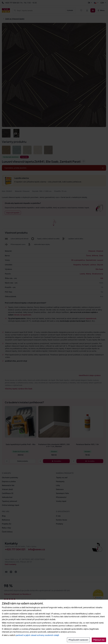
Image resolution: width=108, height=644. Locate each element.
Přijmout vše (99, 640)
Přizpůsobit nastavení (78, 640)
